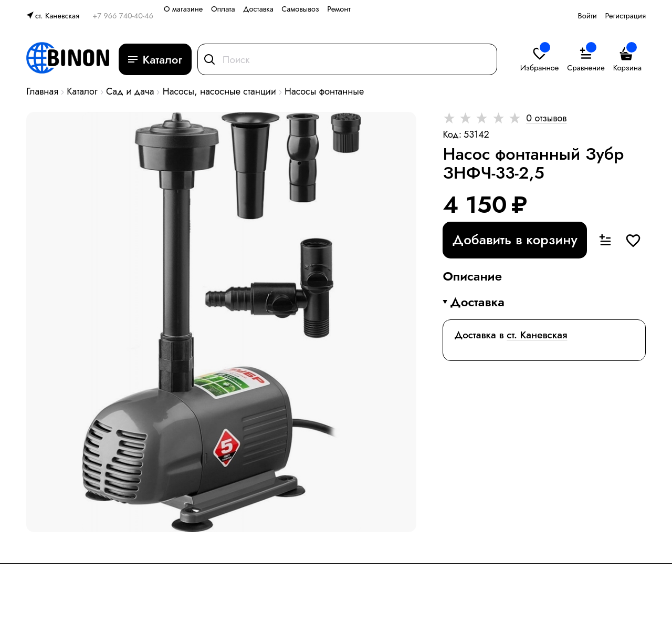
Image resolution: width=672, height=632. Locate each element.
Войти (587, 15)
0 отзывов (546, 118)
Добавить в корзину (515, 240)
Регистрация (625, 15)
